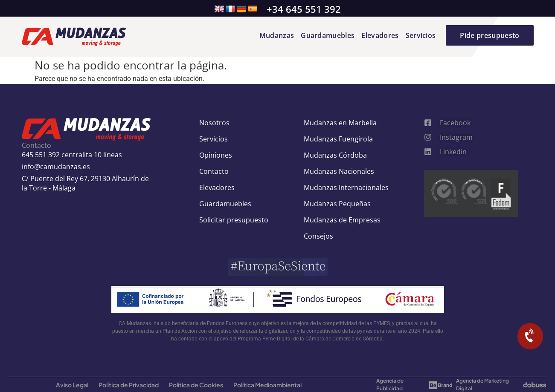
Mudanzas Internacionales (346, 187)
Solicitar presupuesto (234, 220)
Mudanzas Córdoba (335, 155)
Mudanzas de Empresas (342, 220)
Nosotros (214, 123)
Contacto (214, 171)
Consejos (318, 236)
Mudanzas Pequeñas (337, 204)
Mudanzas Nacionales (339, 171)
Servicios (421, 35)
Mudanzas (277, 35)
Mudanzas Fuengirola (338, 139)
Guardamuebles (328, 35)
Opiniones (216, 155)
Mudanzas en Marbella (340, 123)
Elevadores (380, 35)
